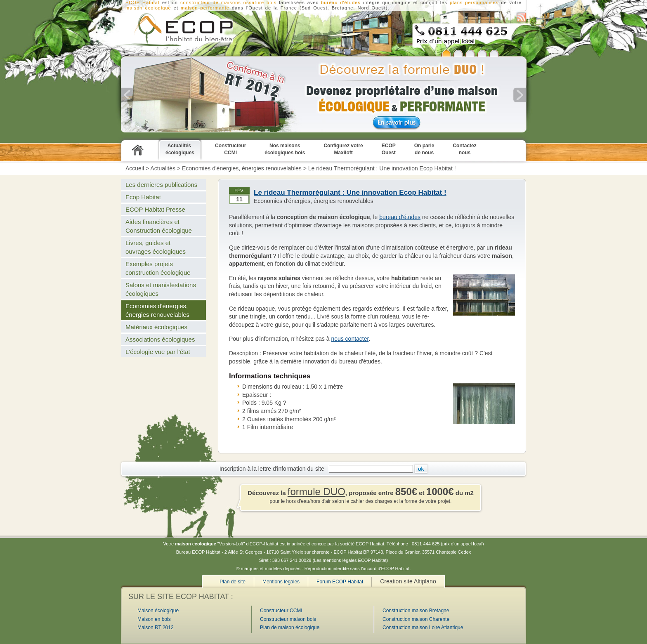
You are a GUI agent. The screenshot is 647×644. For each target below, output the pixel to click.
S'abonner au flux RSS (521, 17)
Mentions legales (281, 582)
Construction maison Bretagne (416, 611)
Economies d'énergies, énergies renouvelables (242, 168)
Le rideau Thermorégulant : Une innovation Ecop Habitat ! (350, 192)
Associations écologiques (160, 339)
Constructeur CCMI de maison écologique (173, 29)
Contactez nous (464, 149)
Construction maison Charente (416, 619)
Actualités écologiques (180, 149)
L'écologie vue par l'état (158, 352)
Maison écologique (158, 611)
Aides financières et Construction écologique (159, 226)
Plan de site (233, 582)
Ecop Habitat (143, 197)
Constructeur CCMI (230, 149)
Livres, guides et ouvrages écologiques (156, 247)
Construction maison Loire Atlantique (423, 627)
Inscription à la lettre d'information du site (274, 469)
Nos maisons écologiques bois (285, 149)
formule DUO (316, 492)
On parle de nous (424, 149)
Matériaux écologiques (156, 327)
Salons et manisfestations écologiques (161, 289)
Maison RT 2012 (156, 627)
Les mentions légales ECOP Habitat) (351, 560)
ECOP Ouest (389, 149)
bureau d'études (400, 217)
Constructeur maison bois (288, 619)
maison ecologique (148, 8)
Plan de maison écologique (290, 627)
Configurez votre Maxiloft (343, 149)
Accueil (135, 168)
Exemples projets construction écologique (158, 268)
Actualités (163, 168)
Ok (421, 469)
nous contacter (350, 339)
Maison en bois (154, 619)
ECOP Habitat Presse (155, 209)
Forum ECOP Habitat (340, 582)
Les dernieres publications (161, 185)
